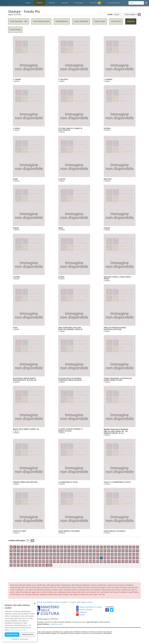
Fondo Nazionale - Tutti (19, 21)
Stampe (39, 3)
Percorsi (95, 3)
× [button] (35, 603)
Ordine (110, 15)
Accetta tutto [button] (12, 635)
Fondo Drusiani (100, 21)
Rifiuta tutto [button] (28, 635)
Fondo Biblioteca (62, 21)
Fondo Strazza (15, 30)
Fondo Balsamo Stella (41, 21)
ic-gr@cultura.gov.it (56, 624)
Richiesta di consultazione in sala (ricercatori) (50, 602)
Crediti (72, 602)
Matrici (52, 3)
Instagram (81, 612)
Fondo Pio (131, 21)
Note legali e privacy (85, 602)
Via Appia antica (114, 3)
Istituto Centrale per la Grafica (89, 607)
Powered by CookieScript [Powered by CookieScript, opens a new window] (20, 639)
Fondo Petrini (116, 21)
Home (28, 3)
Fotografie (79, 3)
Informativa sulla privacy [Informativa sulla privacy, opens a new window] (18, 630)
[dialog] (20, 621)
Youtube (81, 615)
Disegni (64, 3)
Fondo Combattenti (81, 21)
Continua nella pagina (17, 541)
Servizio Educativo (84, 610)
